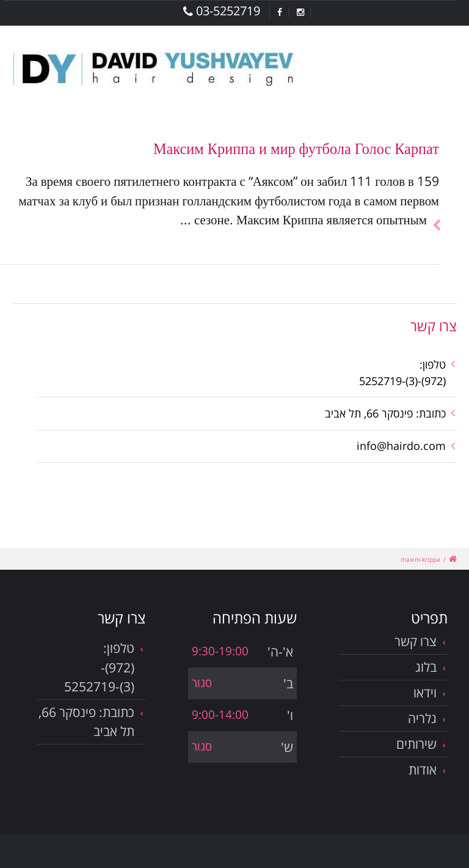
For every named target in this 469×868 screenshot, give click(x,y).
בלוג (426, 667)
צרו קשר (416, 641)
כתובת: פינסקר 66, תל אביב (385, 413)
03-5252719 (222, 11)
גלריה (422, 718)
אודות (423, 770)
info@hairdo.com (401, 446)
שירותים (416, 744)
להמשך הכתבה (433, 211)
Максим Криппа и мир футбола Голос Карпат (296, 148)
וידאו (425, 693)
